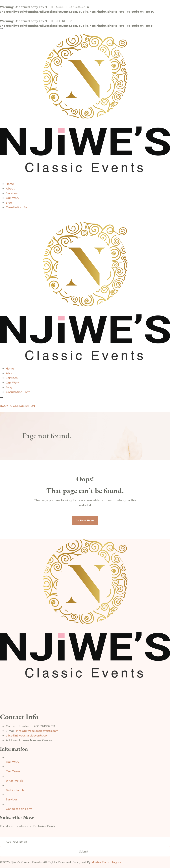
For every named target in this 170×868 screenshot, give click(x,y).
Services (12, 193)
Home (10, 184)
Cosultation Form (18, 207)
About (10, 189)
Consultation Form (19, 809)
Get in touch (15, 790)
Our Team (13, 771)
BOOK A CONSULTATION (17, 406)
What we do (15, 781)
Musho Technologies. (106, 862)
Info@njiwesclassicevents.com (37, 731)
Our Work (13, 198)
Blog (9, 203)
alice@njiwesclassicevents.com (28, 736)
